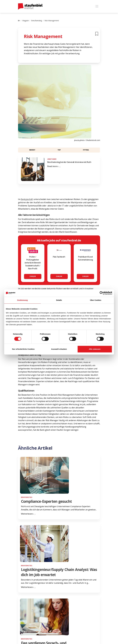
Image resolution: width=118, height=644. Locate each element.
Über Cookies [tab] (96, 300)
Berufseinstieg (37, 21)
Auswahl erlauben (59, 349)
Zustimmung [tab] (22, 300)
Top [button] (59, 150)
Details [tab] (59, 300)
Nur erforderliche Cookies (23, 349)
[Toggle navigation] (97, 6)
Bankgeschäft (27, 199)
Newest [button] (32, 150)
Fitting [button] (86, 150)
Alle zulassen (95, 349)
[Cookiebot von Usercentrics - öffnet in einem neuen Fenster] (101, 293)
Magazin (26, 21)
